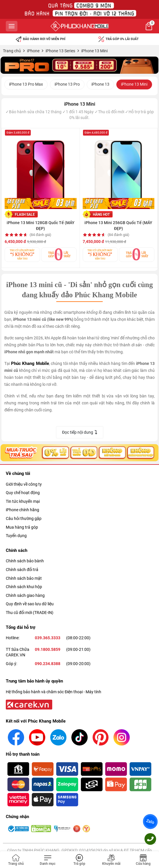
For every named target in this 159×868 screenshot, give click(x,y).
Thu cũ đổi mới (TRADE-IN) (30, 613)
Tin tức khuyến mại (23, 501)
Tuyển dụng (16, 536)
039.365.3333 (48, 638)
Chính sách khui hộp (24, 587)
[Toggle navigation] (48, 860)
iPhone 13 (100, 84)
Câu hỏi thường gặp (24, 518)
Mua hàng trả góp (22, 527)
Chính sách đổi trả (22, 570)
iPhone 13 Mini (134, 84)
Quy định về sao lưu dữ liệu (30, 604)
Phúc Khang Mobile (30, 363)
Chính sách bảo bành (25, 561)
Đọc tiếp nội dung (80, 432)
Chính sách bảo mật (24, 578)
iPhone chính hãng (22, 510)
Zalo (150, 822)
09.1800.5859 (48, 649)
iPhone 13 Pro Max (26, 84)
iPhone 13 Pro (67, 84)
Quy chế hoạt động (23, 493)
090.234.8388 (48, 664)
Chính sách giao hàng (25, 595)
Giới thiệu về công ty (24, 484)
